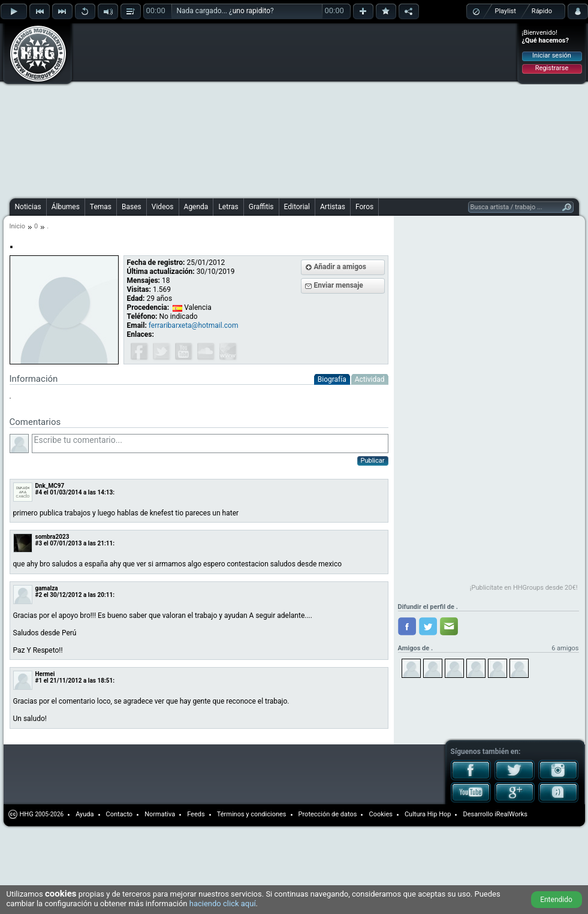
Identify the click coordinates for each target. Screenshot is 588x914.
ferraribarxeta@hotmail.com (194, 325)
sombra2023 (52, 537)
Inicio (17, 226)
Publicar (373, 461)
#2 (39, 595)
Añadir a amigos (340, 267)
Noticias (28, 207)
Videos (163, 207)
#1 (39, 681)
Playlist (506, 11)
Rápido (542, 11)
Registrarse (552, 68)
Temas (101, 207)
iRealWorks (511, 814)
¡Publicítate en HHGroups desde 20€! (524, 588)
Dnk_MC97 (50, 486)
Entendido (556, 900)
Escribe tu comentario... (210, 444)
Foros (364, 207)
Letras (228, 207)
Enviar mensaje (339, 285)
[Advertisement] (229, 109)
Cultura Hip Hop (428, 814)
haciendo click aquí (223, 904)
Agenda (196, 207)
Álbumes (66, 207)
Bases (132, 207)
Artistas (333, 207)
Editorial (297, 207)
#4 (39, 492)
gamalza (47, 588)
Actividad (370, 379)
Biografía (332, 379)
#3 (39, 543)
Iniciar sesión (552, 55)
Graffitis (261, 207)
